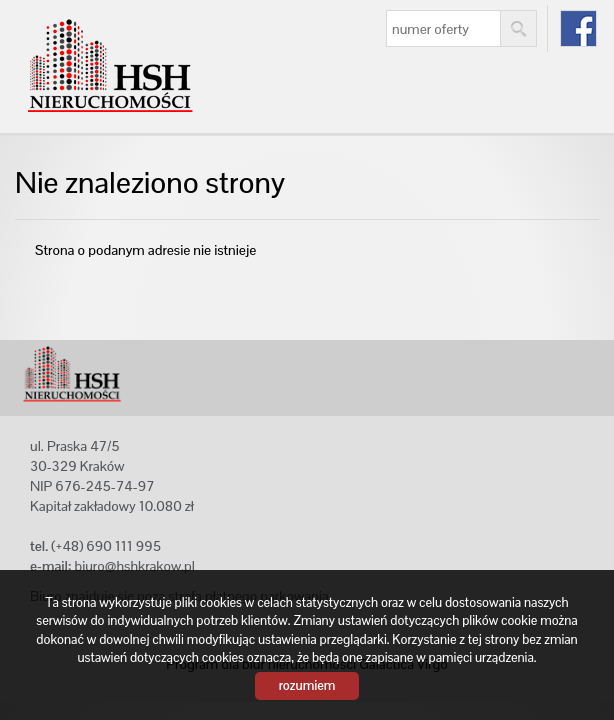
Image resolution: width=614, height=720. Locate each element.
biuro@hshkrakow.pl (134, 566)
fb (578, 28)
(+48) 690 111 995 (106, 546)
